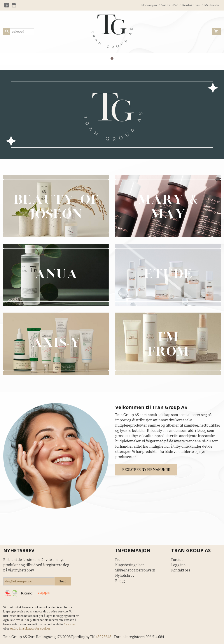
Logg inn (178, 565)
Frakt (120, 560)
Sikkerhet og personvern (135, 570)
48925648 (103, 637)
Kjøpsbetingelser (130, 565)
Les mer (70, 624)
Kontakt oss (181, 570)
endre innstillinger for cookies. (31, 629)
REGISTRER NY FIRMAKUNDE (146, 470)
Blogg (120, 581)
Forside (177, 560)
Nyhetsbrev (125, 576)
